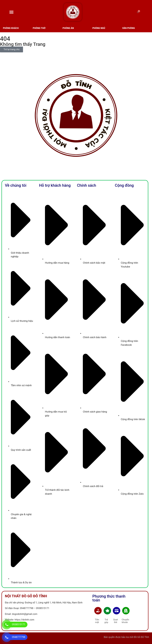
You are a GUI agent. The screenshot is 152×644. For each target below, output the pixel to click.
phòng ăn (68, 28)
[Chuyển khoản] (126, 611)
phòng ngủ (99, 28)
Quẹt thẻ (116, 621)
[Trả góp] (107, 611)
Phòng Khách (11, 28)
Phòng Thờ (39, 28)
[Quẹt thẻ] (117, 611)
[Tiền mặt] (98, 611)
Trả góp (106, 621)
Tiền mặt (97, 621)
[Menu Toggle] (11, 12)
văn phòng (128, 28)
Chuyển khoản (125, 621)
